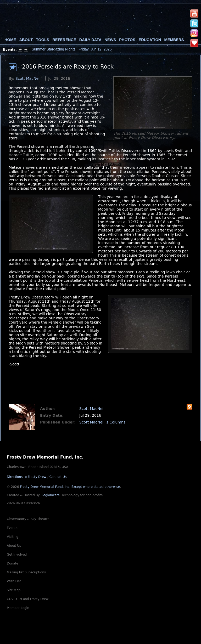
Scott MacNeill (29, 78)
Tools (43, 40)
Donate (13, 563)
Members (174, 40)
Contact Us (58, 477)
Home (10, 40)
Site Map (14, 590)
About (26, 40)
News (110, 40)
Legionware (51, 495)
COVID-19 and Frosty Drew (28, 599)
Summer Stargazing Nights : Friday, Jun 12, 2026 (72, 49)
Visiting (13, 537)
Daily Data (90, 40)
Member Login (18, 608)
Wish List (14, 581)
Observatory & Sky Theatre (28, 519)
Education (150, 40)
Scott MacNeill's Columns (102, 422)
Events (12, 528)
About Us (14, 546)
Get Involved (17, 555)
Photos (127, 40)
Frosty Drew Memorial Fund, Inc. (70, 487)
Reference (64, 40)
